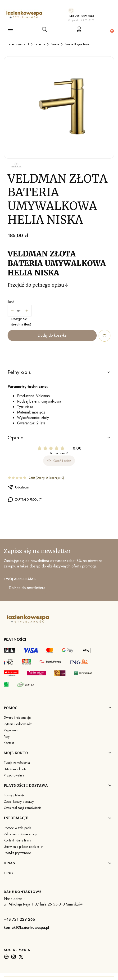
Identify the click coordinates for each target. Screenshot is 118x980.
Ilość (11, 302)
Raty (7, 737)
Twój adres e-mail (20, 579)
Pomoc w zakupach (17, 828)
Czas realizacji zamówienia (23, 808)
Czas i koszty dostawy (19, 802)
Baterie (55, 44)
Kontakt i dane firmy (17, 840)
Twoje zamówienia (17, 763)
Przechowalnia (14, 775)
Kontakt (9, 743)
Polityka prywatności (18, 853)
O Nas (8, 873)
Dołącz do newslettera (27, 588)
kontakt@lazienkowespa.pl (26, 927)
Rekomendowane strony (20, 834)
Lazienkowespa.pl (18, 44)
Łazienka (40, 44)
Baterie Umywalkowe (77, 44)
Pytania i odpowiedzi (18, 724)
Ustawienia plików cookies (22, 847)
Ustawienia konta (15, 769)
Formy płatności (15, 795)
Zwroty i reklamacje (17, 718)
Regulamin (11, 730)
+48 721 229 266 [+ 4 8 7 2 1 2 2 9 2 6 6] (81, 16)
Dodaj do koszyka (52, 335)
